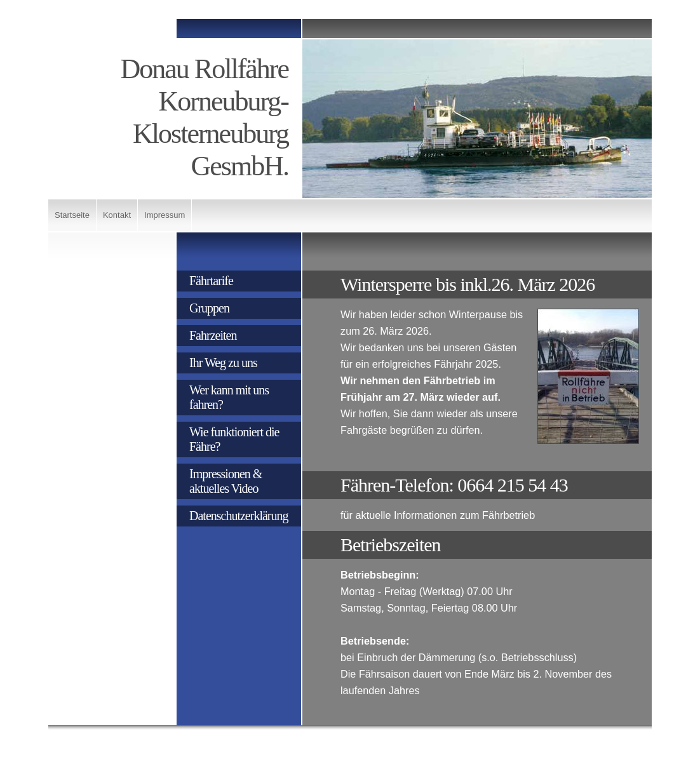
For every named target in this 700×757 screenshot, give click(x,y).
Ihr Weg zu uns (223, 363)
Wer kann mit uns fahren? (229, 397)
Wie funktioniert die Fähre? (234, 439)
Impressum (165, 215)
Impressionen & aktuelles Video (225, 481)
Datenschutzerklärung (239, 516)
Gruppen (209, 308)
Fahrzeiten (213, 335)
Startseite (72, 215)
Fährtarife (211, 281)
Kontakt (117, 215)
